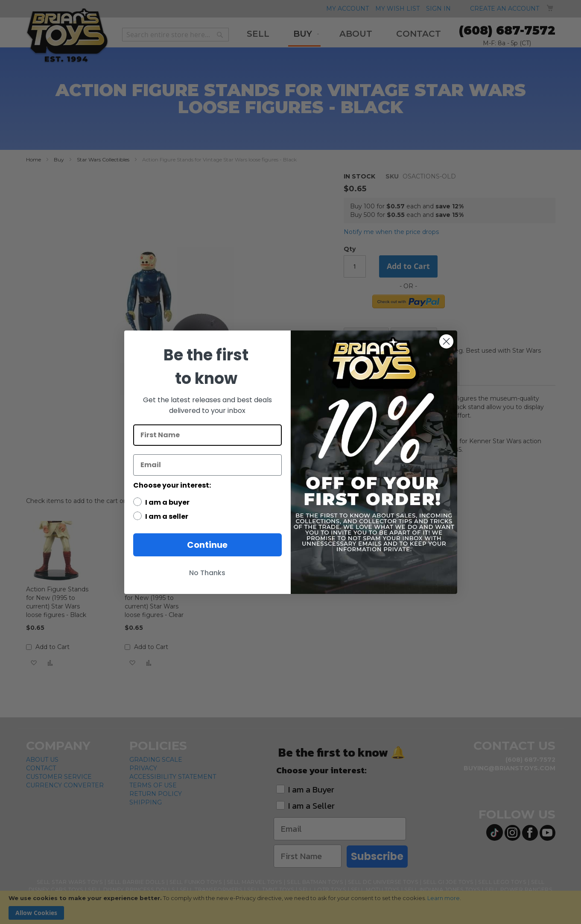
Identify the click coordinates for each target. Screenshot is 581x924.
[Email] (207, 465)
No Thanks (207, 573)
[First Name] (207, 435)
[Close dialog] (446, 341)
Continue (207, 545)
